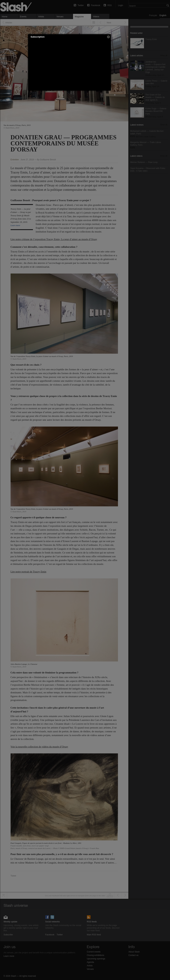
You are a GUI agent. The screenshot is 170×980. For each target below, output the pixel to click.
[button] (108, 37)
